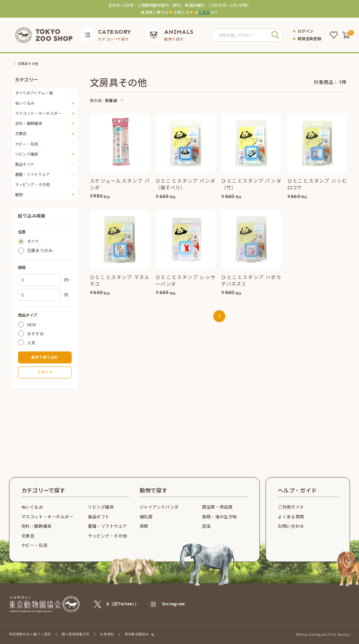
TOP (15, 64)
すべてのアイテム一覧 (34, 93)
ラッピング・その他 (32, 184)
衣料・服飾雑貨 (37, 526)
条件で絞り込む (45, 357)
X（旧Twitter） (115, 604)
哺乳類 (146, 516)
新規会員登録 (309, 39)
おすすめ (35, 333)
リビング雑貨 (101, 507)
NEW (32, 324)
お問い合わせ (291, 526)
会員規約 (107, 634)
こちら (204, 12)
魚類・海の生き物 (219, 516)
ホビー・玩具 (27, 144)
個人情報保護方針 (76, 634)
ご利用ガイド (291, 507)
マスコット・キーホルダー (48, 516)
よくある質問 (291, 516)
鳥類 (144, 526)
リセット (45, 372)
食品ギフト (25, 164)
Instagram (166, 604)
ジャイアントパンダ (159, 507)
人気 (31, 342)
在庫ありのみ (40, 250)
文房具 (28, 536)
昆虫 (206, 526)
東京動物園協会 (137, 634)
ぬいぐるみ (32, 507)
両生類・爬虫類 (217, 507)
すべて (33, 241)
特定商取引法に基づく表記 (30, 634)
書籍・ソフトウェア (32, 174)
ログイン (305, 31)
